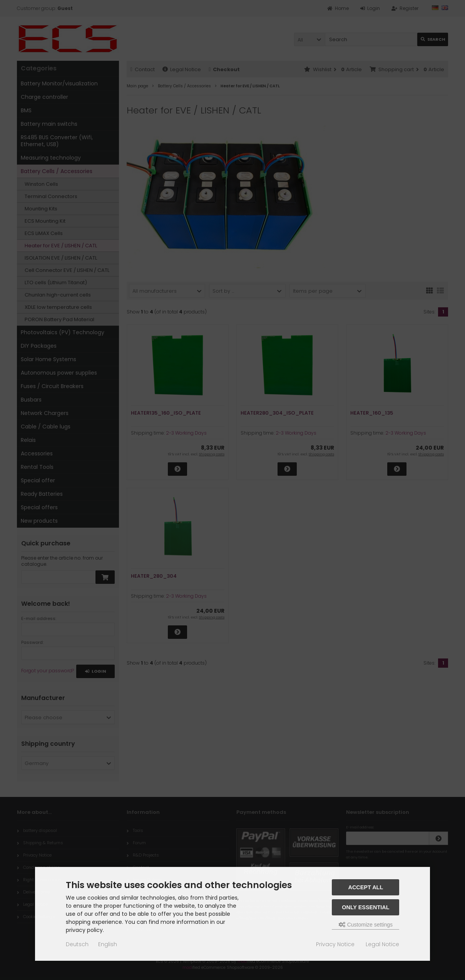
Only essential (365, 907)
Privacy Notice (335, 944)
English (108, 944)
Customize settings (366, 925)
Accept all (366, 887)
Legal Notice (382, 944)
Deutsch (77, 944)
